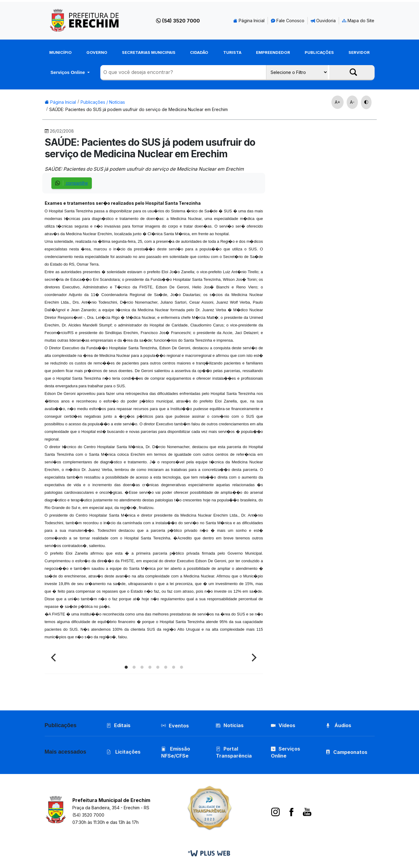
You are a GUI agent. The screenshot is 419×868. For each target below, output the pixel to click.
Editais (118, 725)
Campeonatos (350, 752)
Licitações (123, 752)
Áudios (338, 725)
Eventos (179, 726)
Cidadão (199, 52)
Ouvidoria (323, 21)
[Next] (253, 658)
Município (61, 52)
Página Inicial (249, 21)
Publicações (319, 52)
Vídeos (283, 725)
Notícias (230, 725)
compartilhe (72, 183)
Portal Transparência (234, 752)
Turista (232, 52)
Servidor (359, 52)
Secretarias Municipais (149, 52)
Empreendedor (273, 52)
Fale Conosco (288, 21)
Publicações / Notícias (103, 102)
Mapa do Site (358, 21)
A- (352, 102)
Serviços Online (68, 72)
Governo (97, 52)
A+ (338, 102)
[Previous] (54, 658)
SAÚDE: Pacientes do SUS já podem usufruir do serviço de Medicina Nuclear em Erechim (139, 109)
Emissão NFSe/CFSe (176, 752)
